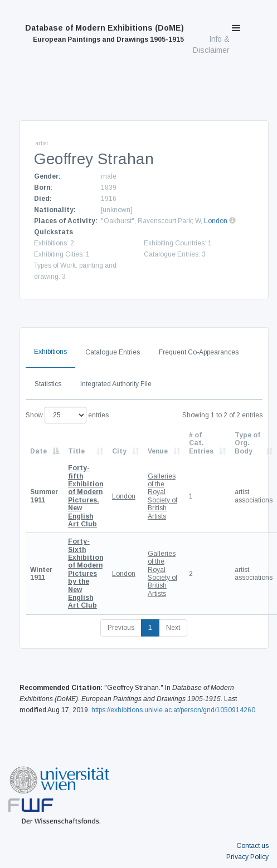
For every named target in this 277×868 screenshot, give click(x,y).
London (216, 221)
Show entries (67, 415)
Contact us (252, 846)
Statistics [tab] (48, 384)
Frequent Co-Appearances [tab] (199, 352)
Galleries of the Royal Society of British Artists (162, 496)
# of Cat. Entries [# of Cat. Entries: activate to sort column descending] (201, 443)
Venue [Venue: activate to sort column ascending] (158, 451)
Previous (121, 628)
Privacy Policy (247, 857)
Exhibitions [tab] (50, 352)
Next (173, 628)
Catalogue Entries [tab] (113, 352)
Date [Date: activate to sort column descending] (38, 451)
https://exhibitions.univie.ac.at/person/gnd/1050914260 (173, 710)
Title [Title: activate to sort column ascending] (76, 451)
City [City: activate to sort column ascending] (119, 451)
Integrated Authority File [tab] (116, 384)
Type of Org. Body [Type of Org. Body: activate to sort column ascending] (247, 443)
